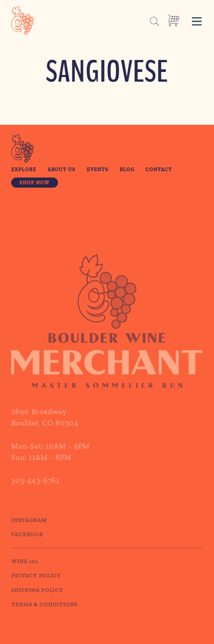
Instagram (29, 528)
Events (98, 170)
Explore (24, 170)
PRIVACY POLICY (36, 584)
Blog (127, 170)
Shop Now (34, 183)
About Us (62, 170)
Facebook (27, 542)
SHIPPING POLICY (37, 598)
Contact (159, 170)
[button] (197, 20)
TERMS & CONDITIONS (45, 613)
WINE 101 (25, 569)
